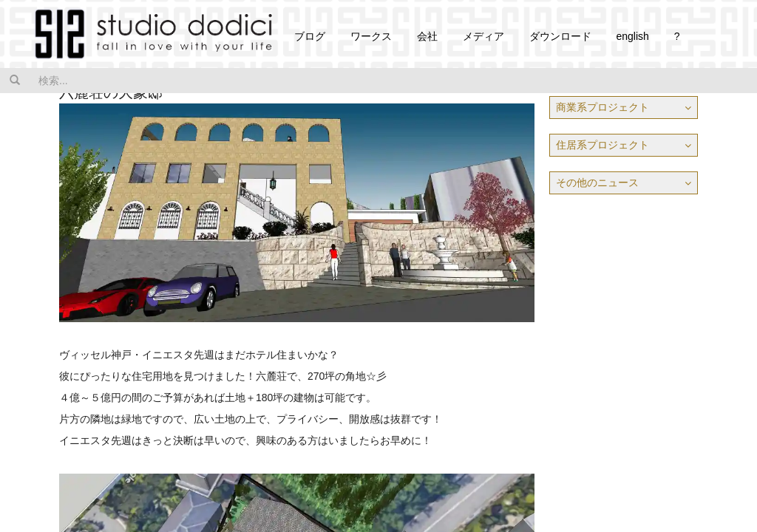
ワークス (371, 36)
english (632, 36)
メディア (483, 36)
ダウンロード (560, 36)
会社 (427, 36)
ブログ (310, 36)
